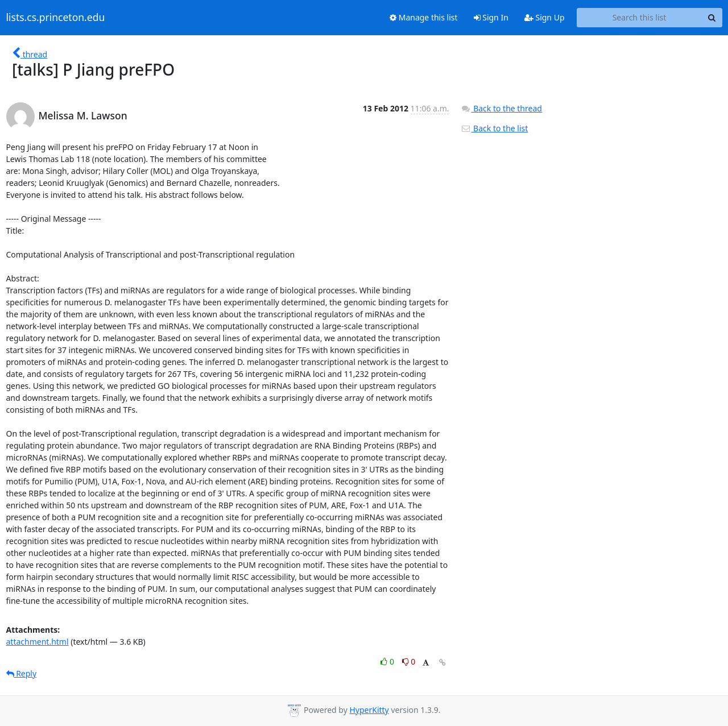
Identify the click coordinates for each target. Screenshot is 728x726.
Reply (22, 673)
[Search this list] (640, 18)
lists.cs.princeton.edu (56, 18)
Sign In (491, 17)
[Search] (712, 18)
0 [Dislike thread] (409, 661)
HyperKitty (369, 710)
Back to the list (494, 128)
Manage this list (424, 17)
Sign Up (545, 17)
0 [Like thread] (388, 661)
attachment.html (38, 642)
